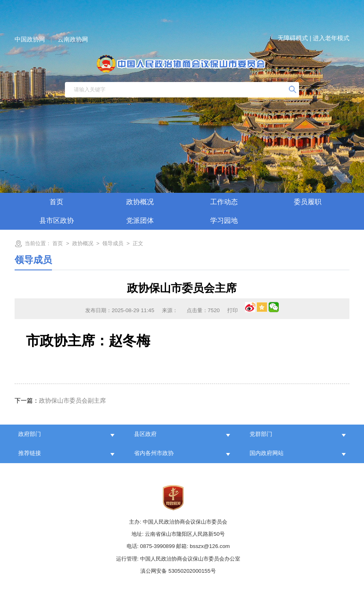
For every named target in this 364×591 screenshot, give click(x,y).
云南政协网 (73, 39)
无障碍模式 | (294, 38)
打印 (233, 310)
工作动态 (224, 202)
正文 (138, 243)
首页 (56, 202)
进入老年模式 (331, 38)
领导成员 (113, 243)
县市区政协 (57, 221)
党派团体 (140, 221)
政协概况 (140, 202)
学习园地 (224, 221)
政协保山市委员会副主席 (60, 400)
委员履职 (308, 202)
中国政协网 (30, 39)
